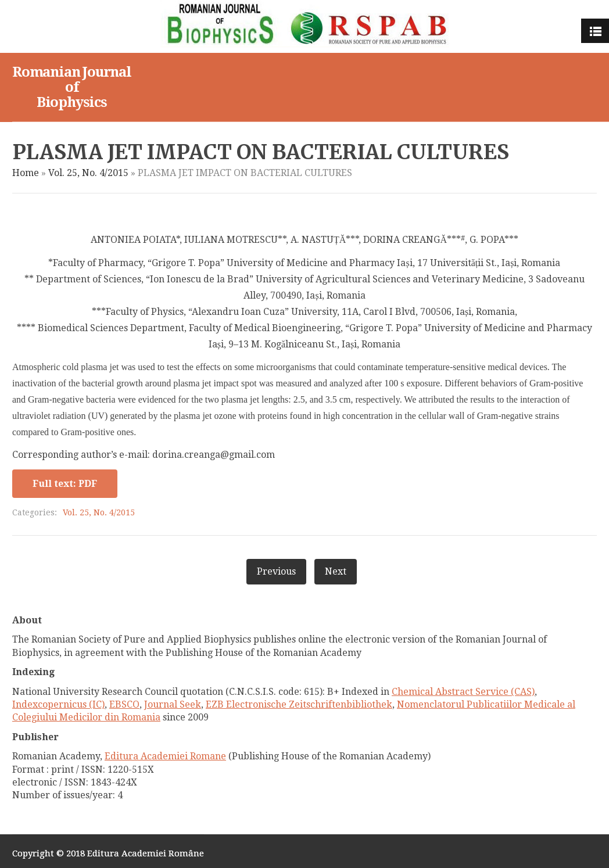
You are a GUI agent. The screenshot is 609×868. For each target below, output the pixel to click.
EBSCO (124, 704)
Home (26, 173)
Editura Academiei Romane (165, 756)
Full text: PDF (65, 484)
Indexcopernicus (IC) (58, 704)
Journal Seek (173, 704)
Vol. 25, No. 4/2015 (88, 173)
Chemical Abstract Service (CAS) (463, 692)
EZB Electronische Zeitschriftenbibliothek (299, 704)
